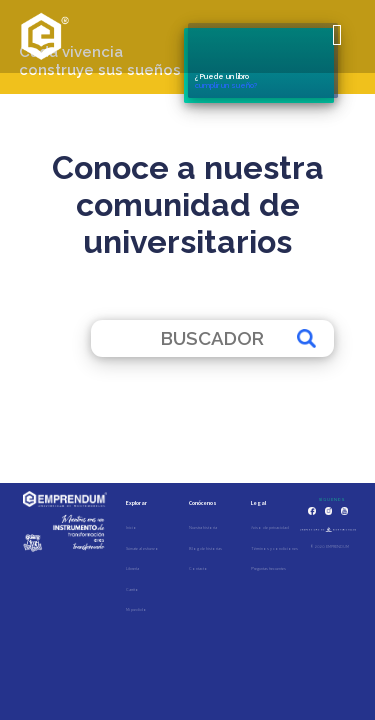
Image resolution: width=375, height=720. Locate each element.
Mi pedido (136, 609)
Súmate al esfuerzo (142, 548)
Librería (132, 568)
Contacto (198, 568)
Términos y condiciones (274, 548)
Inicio (131, 527)
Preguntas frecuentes (268, 568)
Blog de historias (205, 548)
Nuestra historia (203, 527)
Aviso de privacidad (270, 527)
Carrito (132, 589)
